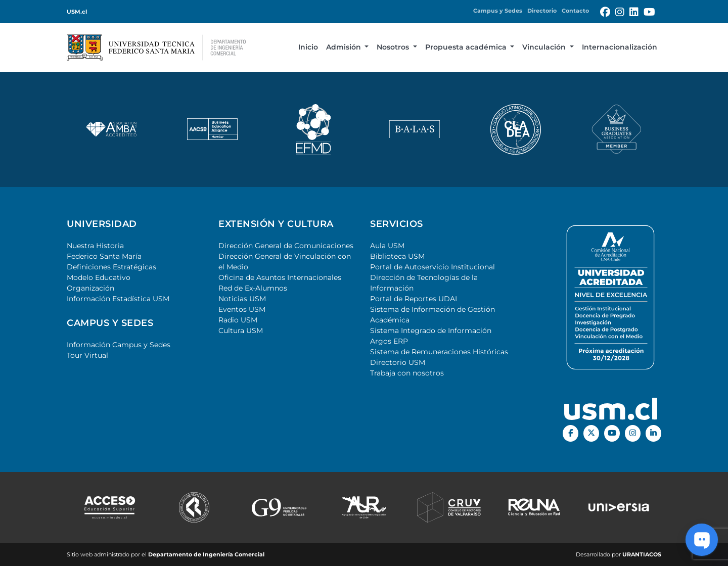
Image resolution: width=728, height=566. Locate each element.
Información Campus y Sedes (119, 345)
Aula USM (387, 246)
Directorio (542, 11)
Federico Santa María (104, 256)
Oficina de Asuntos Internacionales (280, 277)
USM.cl (77, 12)
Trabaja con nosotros (407, 373)
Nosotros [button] (394, 47)
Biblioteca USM (397, 256)
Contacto (575, 11)
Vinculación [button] (545, 47)
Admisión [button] (345, 47)
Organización (90, 288)
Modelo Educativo (99, 277)
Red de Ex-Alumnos (253, 288)
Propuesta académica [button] (467, 47)
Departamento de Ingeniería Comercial (206, 554)
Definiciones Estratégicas (111, 267)
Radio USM (238, 320)
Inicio (308, 47)
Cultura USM (241, 331)
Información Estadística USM (118, 299)
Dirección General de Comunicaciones (286, 246)
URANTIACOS (642, 554)
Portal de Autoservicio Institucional (433, 267)
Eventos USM (242, 309)
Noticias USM (242, 299)
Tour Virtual (87, 355)
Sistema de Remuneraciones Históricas (439, 352)
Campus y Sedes (498, 11)
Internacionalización (620, 47)
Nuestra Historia (95, 246)
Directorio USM (398, 362)
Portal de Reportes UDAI (414, 299)
